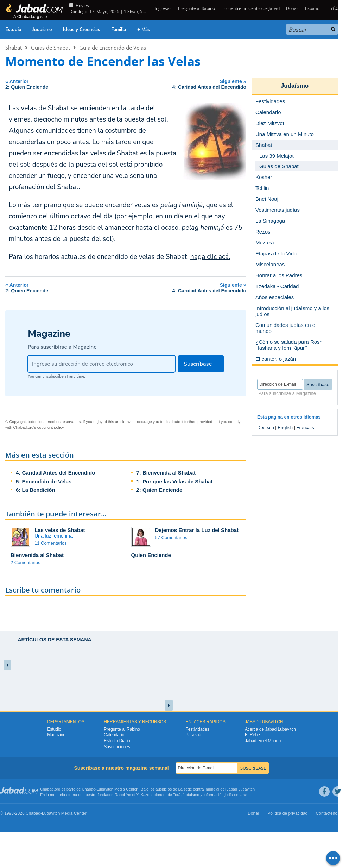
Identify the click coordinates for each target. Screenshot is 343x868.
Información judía (219, 795)
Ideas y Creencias (81, 30)
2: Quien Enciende (160, 490)
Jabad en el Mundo (263, 741)
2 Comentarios (26, 562)
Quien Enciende (151, 555)
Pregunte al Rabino (196, 8)
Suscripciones (117, 747)
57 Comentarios (171, 537)
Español (313, 8)
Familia (119, 30)
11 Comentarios (51, 543)
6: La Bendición (36, 490)
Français (305, 427)
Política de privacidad (287, 813)
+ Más (144, 30)
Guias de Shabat (50, 48)
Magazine (56, 735)
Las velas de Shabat (60, 530)
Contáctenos (328, 813)
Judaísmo (42, 30)
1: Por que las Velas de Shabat (175, 481)
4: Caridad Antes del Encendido (55, 473)
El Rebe (252, 735)
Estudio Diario (117, 741)
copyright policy (50, 427)
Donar (292, 8)
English (285, 427)
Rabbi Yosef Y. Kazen (133, 795)
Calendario (114, 735)
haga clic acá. (210, 257)
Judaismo (191, 795)
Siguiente (173, 84)
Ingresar (163, 8)
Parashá (193, 735)
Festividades (197, 729)
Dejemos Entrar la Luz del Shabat (197, 530)
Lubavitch (105, 789)
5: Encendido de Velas (44, 481)
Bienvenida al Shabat (37, 555)
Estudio (13, 30)
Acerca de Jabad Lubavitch (270, 729)
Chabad (89, 789)
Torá (177, 795)
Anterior (49, 84)
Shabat (14, 48)
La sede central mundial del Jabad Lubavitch (217, 789)
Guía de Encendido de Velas (113, 48)
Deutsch (266, 427)
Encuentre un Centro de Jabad (250, 8)
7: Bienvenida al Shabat (166, 473)
